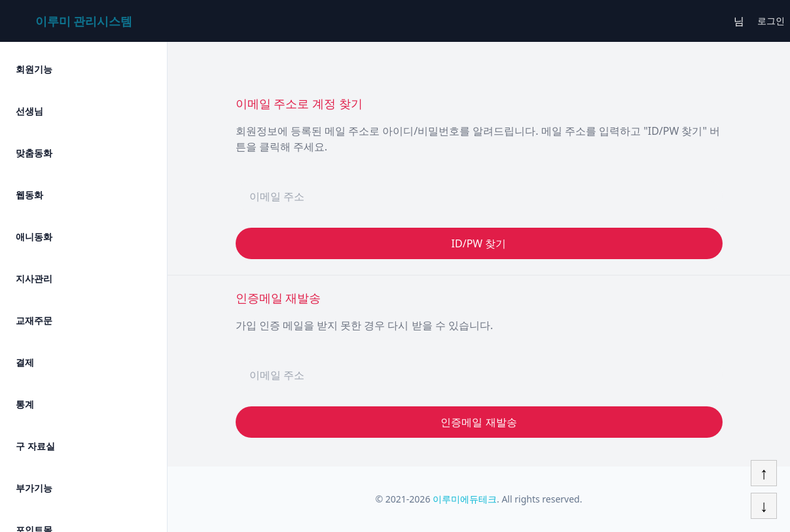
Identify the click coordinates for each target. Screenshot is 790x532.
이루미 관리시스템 (84, 21)
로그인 (771, 21)
